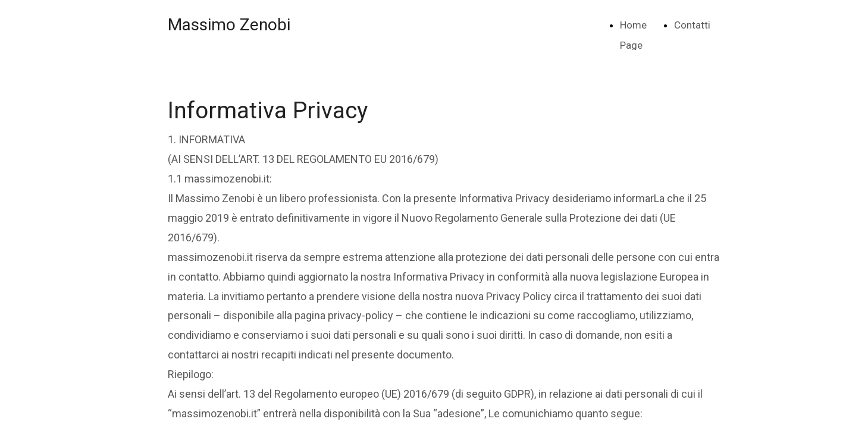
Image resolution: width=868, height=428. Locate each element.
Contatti (692, 25)
